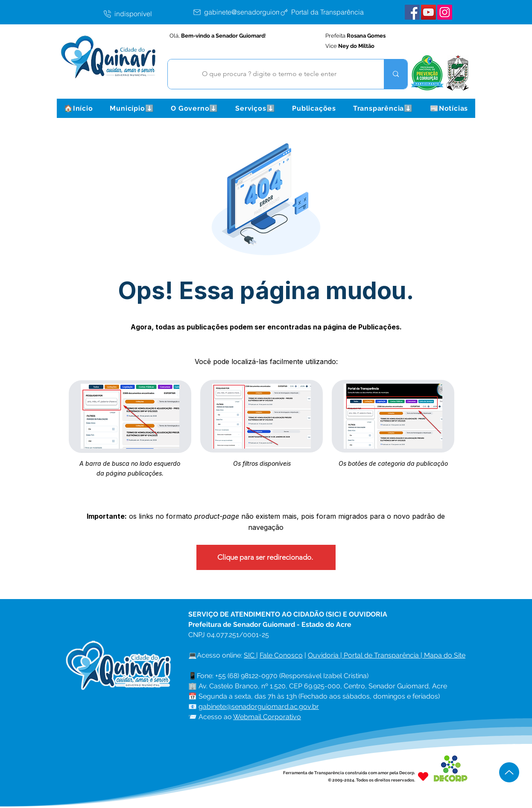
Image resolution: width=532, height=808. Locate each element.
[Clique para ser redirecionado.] (266, 557)
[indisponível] (147, 14)
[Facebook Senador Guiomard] (412, 12)
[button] (132, 108)
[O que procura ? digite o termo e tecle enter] (269, 74)
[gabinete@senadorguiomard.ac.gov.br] (259, 12)
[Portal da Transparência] (328, 12)
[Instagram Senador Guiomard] (445, 12)
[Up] (509, 772)
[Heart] (423, 776)
